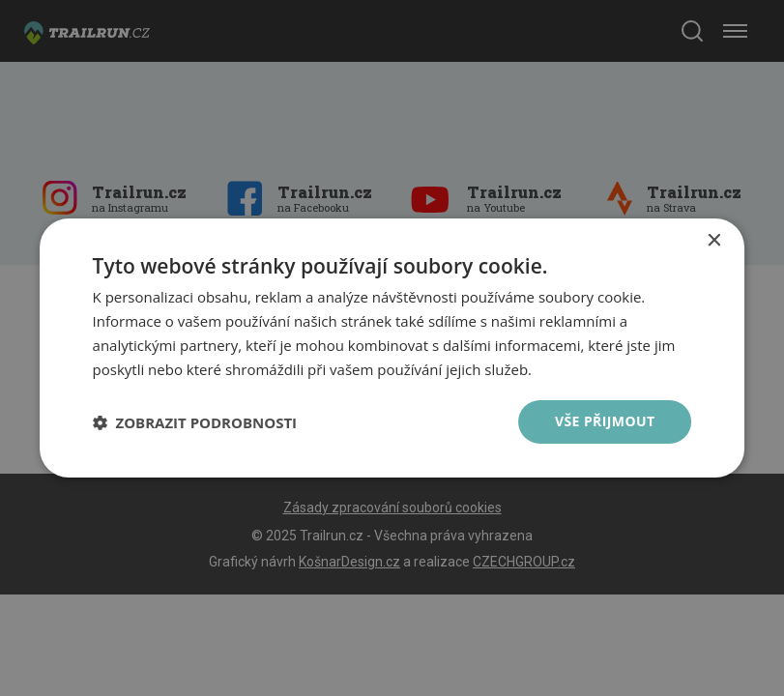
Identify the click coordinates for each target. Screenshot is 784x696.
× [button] (713, 241)
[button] (195, 422)
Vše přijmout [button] (605, 421)
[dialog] (392, 348)
